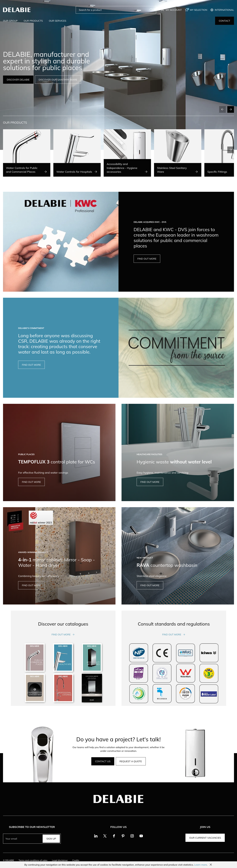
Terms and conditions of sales (33, 860)
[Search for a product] (113, 10)
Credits (76, 860)
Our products (33, 21)
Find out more (63, 634)
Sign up (51, 839)
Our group (10, 21)
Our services (58, 21)
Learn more (201, 865)
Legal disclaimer (60, 860)
